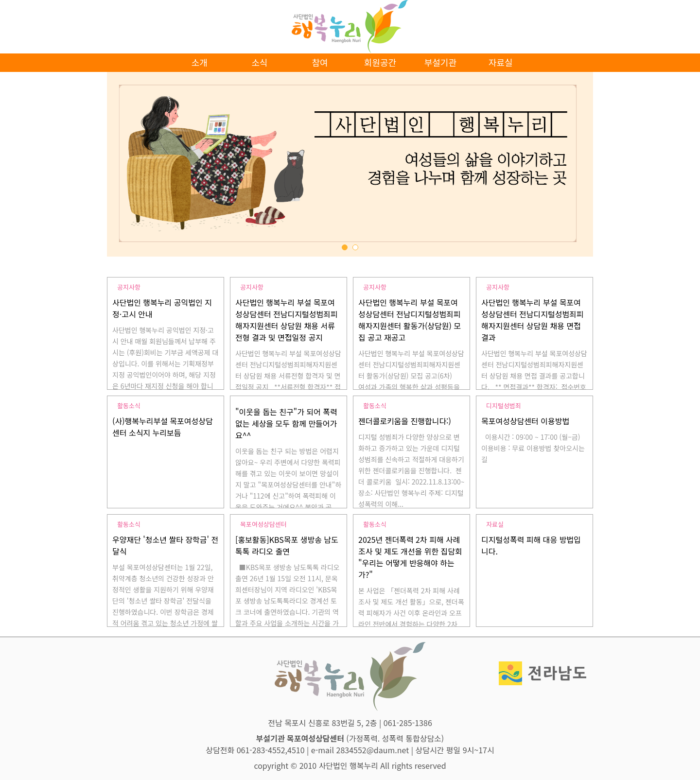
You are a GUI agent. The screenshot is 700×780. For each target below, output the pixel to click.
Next (573, 174)
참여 (320, 62)
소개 (200, 62)
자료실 (501, 62)
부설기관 (440, 62)
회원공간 (380, 62)
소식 (260, 62)
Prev (127, 174)
